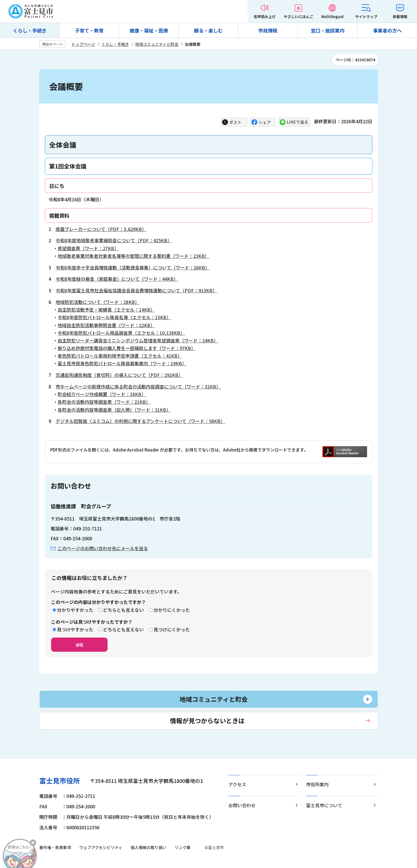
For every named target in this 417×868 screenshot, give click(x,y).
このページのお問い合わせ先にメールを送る (103, 548)
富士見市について (324, 805)
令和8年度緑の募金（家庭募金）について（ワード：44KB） (117, 279)
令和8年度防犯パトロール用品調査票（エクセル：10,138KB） (121, 333)
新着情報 (400, 17)
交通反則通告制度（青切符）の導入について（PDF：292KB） (119, 375)
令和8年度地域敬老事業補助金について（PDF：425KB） (114, 240)
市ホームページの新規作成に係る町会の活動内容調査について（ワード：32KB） (138, 387)
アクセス (237, 784)
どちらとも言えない (123, 610)
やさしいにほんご (298, 17)
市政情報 (268, 30)
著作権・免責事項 (55, 847)
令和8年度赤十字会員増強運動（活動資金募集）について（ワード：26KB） (133, 267)
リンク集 (183, 847)
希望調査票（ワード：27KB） (88, 248)
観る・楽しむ (208, 30)
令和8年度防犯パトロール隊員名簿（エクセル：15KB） (114, 317)
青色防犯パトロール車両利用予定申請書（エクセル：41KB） (120, 356)
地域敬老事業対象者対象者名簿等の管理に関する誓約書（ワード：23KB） (133, 256)
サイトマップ (366, 17)
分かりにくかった (172, 610)
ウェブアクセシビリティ (101, 847)
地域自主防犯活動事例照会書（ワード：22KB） (106, 325)
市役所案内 (317, 784)
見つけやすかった (75, 629)
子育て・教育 (89, 30)
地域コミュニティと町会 (157, 44)
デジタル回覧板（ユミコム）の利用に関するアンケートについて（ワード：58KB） (140, 421)
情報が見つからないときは (207, 720)
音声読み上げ (265, 17)
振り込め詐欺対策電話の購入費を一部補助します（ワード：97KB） (127, 348)
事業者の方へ (387, 30)
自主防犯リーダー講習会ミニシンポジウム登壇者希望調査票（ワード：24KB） (138, 340)
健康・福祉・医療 (149, 30)
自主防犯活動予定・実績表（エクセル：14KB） (106, 310)
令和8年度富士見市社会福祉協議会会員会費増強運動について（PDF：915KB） (136, 290)
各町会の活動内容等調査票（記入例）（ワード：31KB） (114, 410)
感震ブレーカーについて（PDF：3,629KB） (101, 229)
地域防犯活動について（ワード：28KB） (98, 302)
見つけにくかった (172, 629)
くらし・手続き (30, 30)
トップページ (83, 44)
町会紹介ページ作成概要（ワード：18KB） (102, 394)
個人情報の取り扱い (149, 847)
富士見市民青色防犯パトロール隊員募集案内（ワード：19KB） (122, 363)
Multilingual (332, 17)
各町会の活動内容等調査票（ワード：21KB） (104, 402)
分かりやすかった (75, 610)
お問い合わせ (242, 805)
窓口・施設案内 (328, 30)
